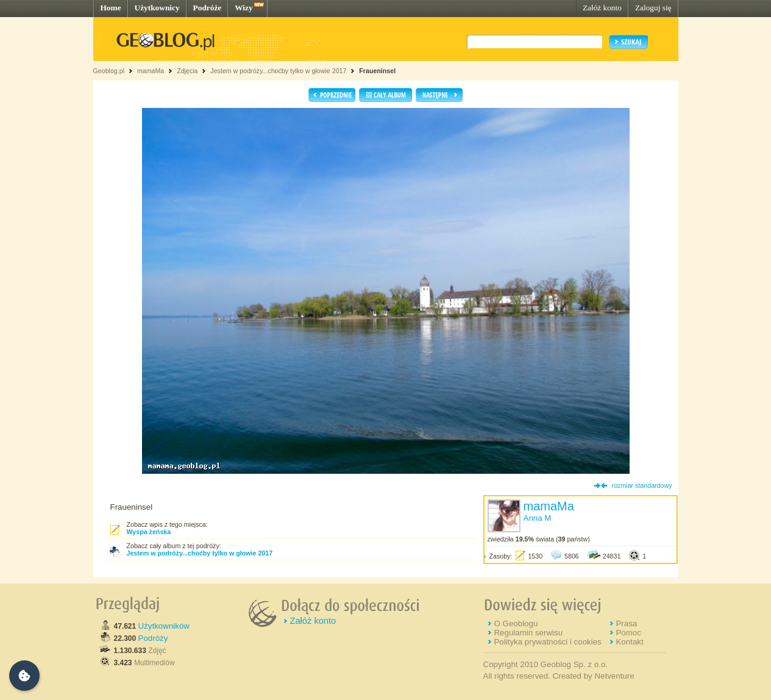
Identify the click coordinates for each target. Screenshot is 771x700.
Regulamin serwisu (528, 633)
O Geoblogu (516, 623)
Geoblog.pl (109, 71)
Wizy (243, 8)
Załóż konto (602, 8)
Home (111, 8)
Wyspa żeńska (149, 532)
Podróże (208, 8)
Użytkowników (164, 626)
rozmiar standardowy (642, 485)
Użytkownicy (157, 8)
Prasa (626, 623)
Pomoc (628, 633)
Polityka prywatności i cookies (547, 642)
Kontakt (629, 642)
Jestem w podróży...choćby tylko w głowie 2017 (278, 71)
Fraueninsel (377, 71)
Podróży (153, 638)
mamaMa (151, 71)
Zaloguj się (653, 8)
